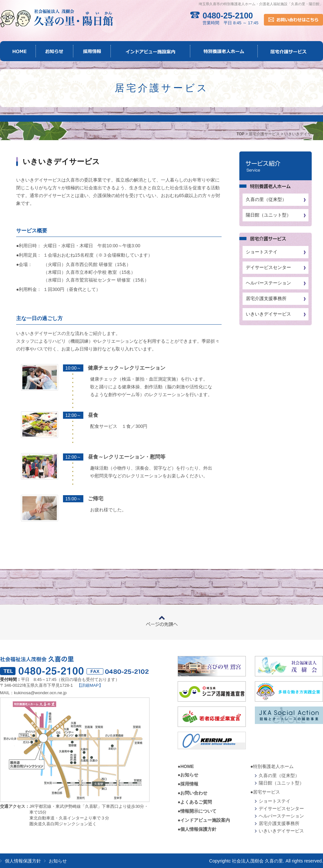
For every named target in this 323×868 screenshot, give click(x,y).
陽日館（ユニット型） (268, 215)
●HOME (186, 766)
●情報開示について (197, 811)
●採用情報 (188, 784)
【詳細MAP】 (90, 685)
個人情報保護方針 (23, 861)
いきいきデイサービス (268, 314)
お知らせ (58, 861)
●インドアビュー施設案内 (204, 820)
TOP (240, 134)
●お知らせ (188, 775)
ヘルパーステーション (268, 283)
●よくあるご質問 (195, 802)
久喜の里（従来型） (266, 199)
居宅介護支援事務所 (266, 298)
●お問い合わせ (193, 793)
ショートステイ (262, 252)
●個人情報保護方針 (197, 829)
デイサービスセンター (268, 267)
